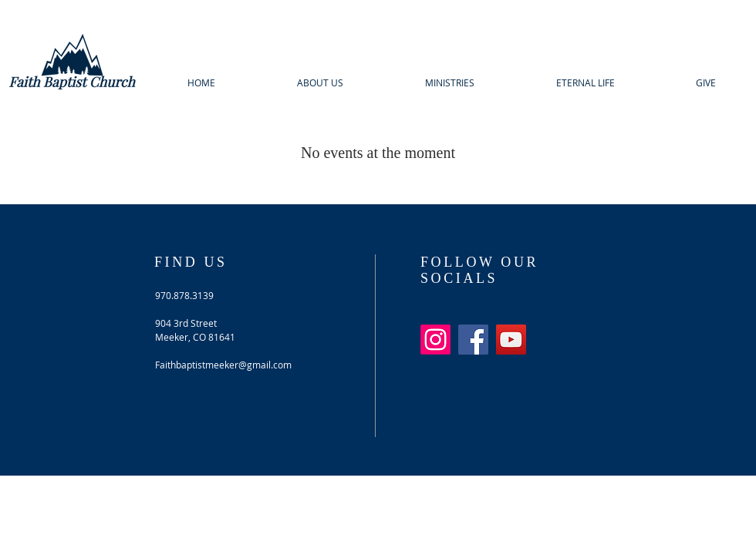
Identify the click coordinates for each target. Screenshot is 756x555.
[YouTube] (511, 340)
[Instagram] (435, 340)
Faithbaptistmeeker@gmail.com (223, 365)
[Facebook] (473, 340)
